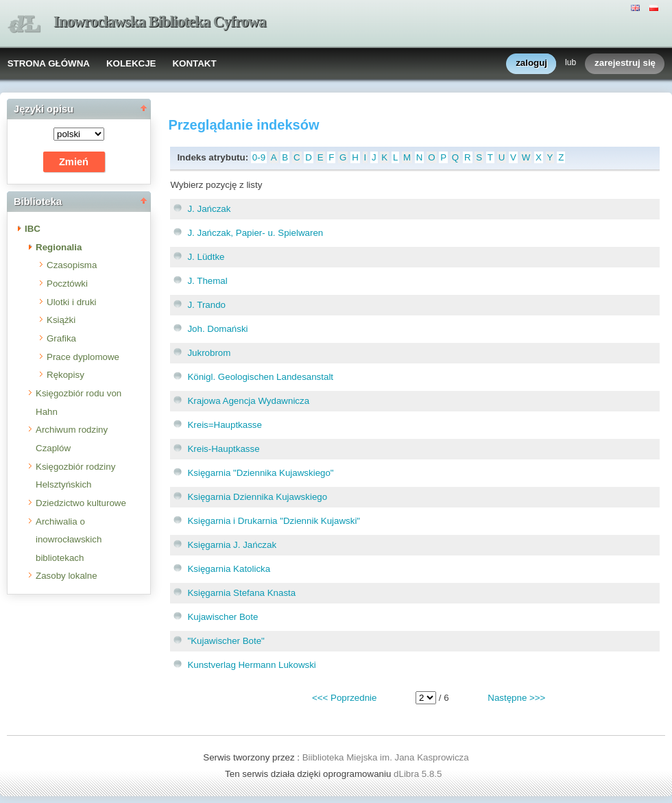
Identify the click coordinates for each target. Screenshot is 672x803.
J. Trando (206, 305)
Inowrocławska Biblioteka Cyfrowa (160, 22)
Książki (61, 320)
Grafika (61, 338)
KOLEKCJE (131, 63)
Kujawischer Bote (223, 617)
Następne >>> (516, 698)
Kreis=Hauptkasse (225, 425)
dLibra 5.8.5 (419, 774)
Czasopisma (72, 265)
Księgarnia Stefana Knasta (241, 593)
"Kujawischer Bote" (226, 641)
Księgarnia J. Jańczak (232, 545)
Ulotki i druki (72, 302)
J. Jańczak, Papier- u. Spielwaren (255, 233)
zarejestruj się (625, 63)
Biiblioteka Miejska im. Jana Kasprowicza (386, 757)
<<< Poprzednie (344, 698)
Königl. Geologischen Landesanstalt (260, 377)
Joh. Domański (217, 329)
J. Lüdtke (206, 257)
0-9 (259, 157)
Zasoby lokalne (67, 576)
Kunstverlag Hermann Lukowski (251, 665)
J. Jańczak (209, 209)
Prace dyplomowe (83, 357)
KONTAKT (194, 63)
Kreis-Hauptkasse (223, 449)
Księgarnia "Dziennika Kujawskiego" (260, 473)
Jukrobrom (209, 353)
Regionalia (59, 247)
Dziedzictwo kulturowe (81, 503)
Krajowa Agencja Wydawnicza (248, 401)
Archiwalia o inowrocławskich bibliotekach (69, 540)
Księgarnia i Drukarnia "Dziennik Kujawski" (274, 521)
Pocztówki (67, 284)
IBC (33, 229)
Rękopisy (65, 375)
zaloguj (531, 63)
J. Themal (207, 281)
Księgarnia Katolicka (229, 569)
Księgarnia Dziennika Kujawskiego (257, 497)
